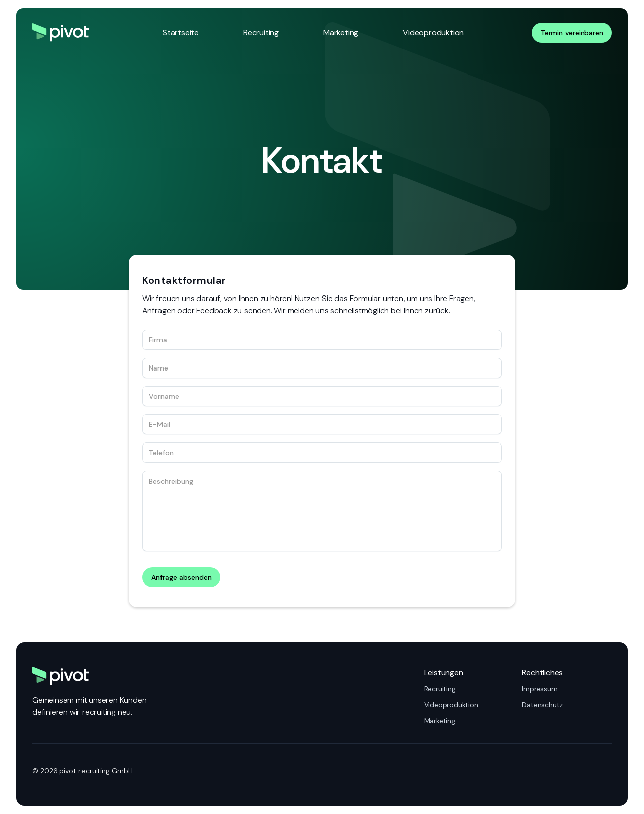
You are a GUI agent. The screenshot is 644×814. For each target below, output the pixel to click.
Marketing (341, 32)
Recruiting (261, 32)
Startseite (181, 32)
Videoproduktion (433, 32)
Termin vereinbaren (572, 33)
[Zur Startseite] (60, 32)
